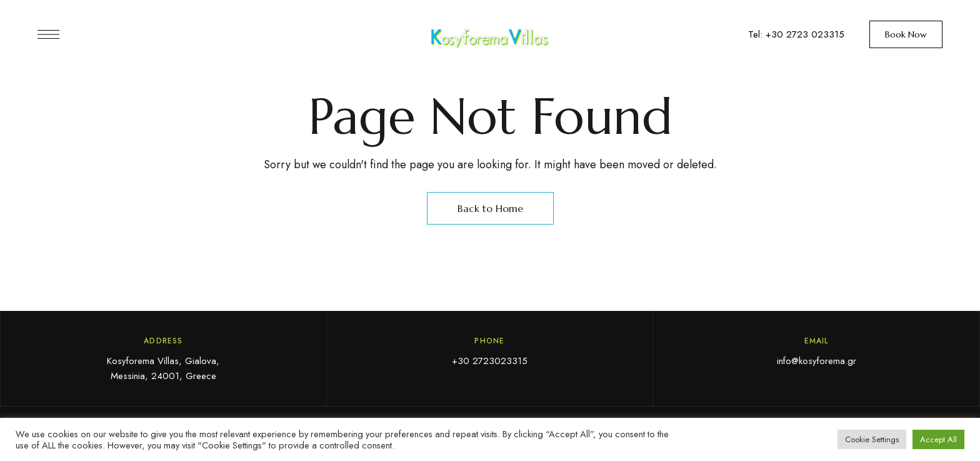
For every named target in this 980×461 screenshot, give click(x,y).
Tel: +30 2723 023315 (796, 34)
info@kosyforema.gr (817, 361)
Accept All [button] (938, 439)
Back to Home (490, 208)
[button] (906, 34)
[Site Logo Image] (490, 38)
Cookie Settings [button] (872, 439)
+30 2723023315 (490, 361)
